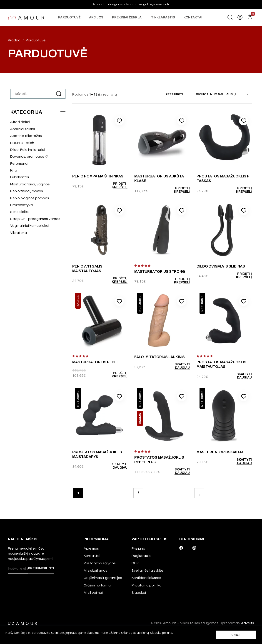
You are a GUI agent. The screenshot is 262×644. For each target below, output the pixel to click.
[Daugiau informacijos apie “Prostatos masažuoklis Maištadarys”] (114, 466)
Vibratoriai (19, 233)
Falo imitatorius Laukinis (160, 357)
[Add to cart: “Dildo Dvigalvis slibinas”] (239, 275)
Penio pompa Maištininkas (98, 176)
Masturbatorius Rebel (95, 362)
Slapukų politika (161, 633)
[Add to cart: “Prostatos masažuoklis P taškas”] (239, 190)
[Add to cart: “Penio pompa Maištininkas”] (114, 185)
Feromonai (19, 164)
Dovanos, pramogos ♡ (29, 157)
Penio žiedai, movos (27, 191)
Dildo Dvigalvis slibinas (221, 266)
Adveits (248, 623)
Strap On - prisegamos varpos (35, 219)
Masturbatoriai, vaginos (30, 184)
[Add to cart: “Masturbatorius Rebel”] (114, 375)
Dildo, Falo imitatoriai (28, 150)
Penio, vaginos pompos (30, 198)
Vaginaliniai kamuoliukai (30, 226)
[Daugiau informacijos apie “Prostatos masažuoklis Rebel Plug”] (176, 471)
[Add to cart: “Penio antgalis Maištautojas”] (114, 280)
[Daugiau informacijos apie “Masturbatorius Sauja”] (239, 461)
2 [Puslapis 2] (138, 492)
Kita (14, 170)
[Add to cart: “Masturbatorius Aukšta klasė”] (176, 190)
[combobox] (224, 94)
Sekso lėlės (19, 212)
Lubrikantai (20, 177)
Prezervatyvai (22, 205)
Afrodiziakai (20, 122)
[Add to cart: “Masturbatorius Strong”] (176, 281)
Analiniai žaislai (22, 129)
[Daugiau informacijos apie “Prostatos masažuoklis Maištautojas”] (239, 376)
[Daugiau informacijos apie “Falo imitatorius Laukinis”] (176, 366)
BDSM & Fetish (22, 143)
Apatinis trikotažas (26, 136)
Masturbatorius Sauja (220, 452)
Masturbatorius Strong (160, 271)
